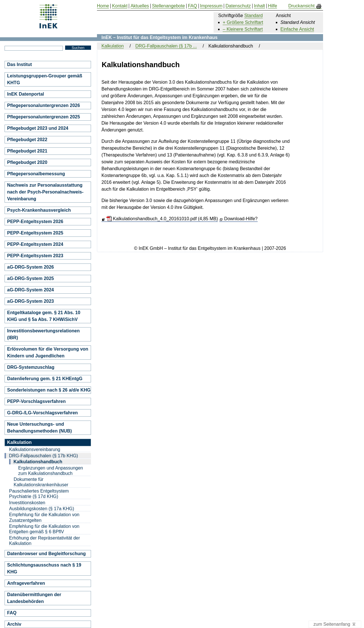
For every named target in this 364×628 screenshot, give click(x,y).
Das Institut (19, 64)
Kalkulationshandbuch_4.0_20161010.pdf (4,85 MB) (162, 219)
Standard (254, 16)
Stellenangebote (168, 6)
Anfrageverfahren (26, 583)
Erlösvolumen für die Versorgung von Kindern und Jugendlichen (48, 352)
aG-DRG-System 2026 (31, 267)
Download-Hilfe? (241, 219)
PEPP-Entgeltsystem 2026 (35, 222)
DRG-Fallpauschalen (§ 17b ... (166, 46)
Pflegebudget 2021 (27, 151)
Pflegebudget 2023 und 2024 (38, 128)
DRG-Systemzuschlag (31, 367)
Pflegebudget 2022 (27, 140)
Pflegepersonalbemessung (36, 174)
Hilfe (272, 6)
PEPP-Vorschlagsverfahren (36, 401)
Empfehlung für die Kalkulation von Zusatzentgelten (44, 517)
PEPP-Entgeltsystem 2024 (35, 244)
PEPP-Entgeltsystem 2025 (35, 233)
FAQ (12, 613)
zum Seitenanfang (335, 624)
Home (103, 6)
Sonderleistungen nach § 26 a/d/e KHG (49, 390)
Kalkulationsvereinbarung (35, 449)
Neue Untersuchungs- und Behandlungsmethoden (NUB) (40, 428)
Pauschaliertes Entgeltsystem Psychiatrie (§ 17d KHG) (39, 494)
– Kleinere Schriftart (243, 29)
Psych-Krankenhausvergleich (39, 210)
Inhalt (259, 6)
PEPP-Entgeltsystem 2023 (35, 256)
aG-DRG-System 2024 (31, 290)
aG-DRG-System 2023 (31, 301)
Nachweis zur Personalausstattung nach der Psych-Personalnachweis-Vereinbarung (45, 192)
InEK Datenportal (26, 94)
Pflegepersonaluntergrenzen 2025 (44, 117)
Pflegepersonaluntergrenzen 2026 (44, 105)
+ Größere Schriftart (243, 22)
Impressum (211, 6)
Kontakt (120, 6)
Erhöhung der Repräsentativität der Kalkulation (45, 541)
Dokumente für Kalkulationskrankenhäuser (41, 482)
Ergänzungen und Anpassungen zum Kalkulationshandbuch (51, 471)
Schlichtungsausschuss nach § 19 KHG (44, 568)
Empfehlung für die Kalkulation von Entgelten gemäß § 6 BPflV (44, 529)
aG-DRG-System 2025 (31, 278)
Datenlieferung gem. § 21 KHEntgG (45, 379)
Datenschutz (238, 6)
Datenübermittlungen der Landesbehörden (34, 598)
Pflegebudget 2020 (27, 162)
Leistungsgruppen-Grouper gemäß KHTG (45, 79)
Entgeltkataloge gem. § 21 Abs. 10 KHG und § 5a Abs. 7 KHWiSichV (44, 316)
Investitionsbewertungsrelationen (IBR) (43, 334)
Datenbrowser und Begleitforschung (46, 554)
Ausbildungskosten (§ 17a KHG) (42, 509)
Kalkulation (113, 46)
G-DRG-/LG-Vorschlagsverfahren (43, 413)
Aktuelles (140, 6)
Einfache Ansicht (297, 29)
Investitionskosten (27, 503)
